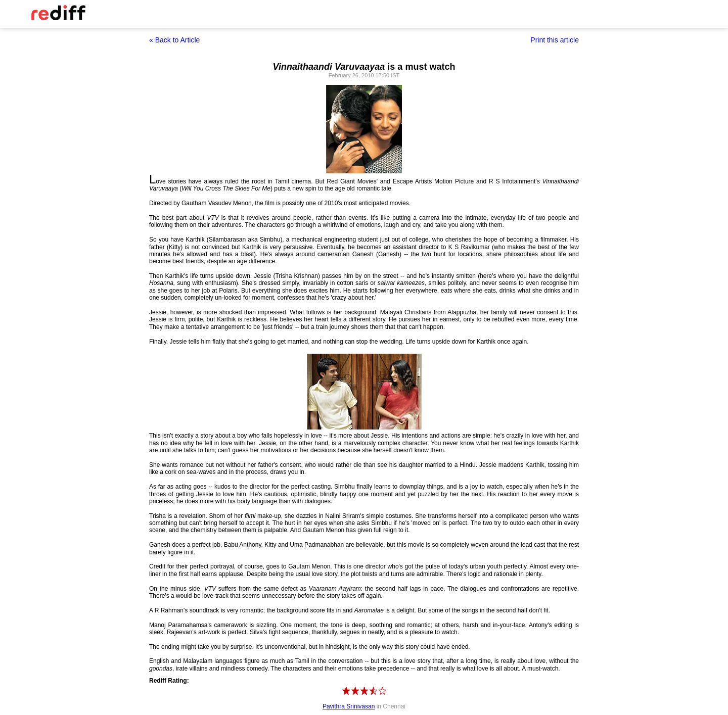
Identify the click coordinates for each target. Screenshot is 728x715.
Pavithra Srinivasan (349, 706)
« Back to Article (174, 40)
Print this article (555, 40)
